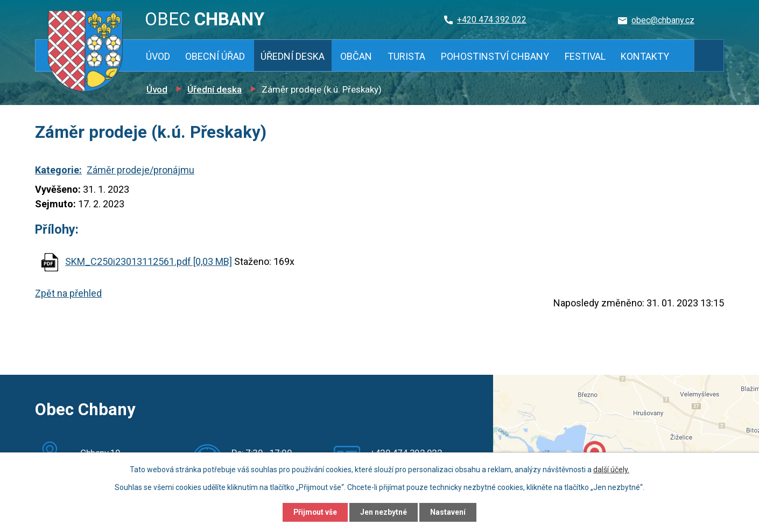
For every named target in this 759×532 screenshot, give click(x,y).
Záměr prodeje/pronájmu (140, 170)
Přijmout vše (314, 512)
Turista (406, 56)
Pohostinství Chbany (495, 56)
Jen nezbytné (384, 512)
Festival (585, 56)
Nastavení (449, 512)
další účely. (611, 469)
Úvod (158, 56)
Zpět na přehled (68, 293)
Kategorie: (58, 170)
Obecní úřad (215, 56)
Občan (356, 56)
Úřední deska (293, 56)
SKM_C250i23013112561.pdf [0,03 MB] (149, 261)
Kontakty (645, 56)
